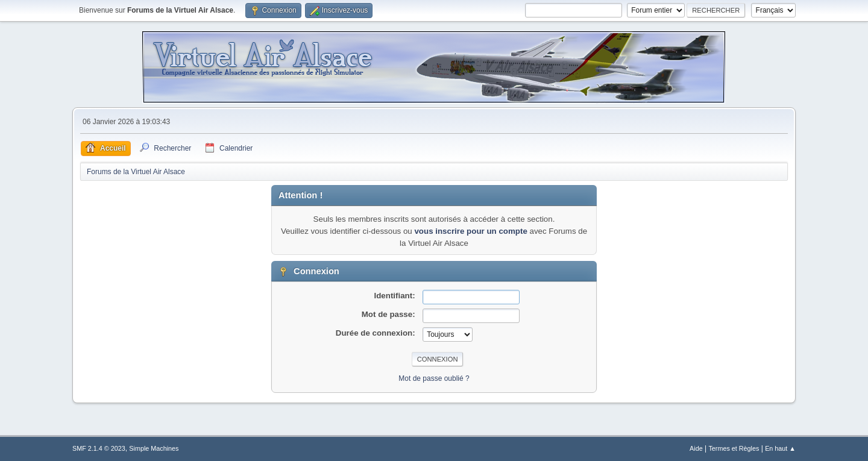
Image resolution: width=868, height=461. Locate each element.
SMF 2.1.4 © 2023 (99, 448)
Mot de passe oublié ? (434, 378)
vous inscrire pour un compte (470, 231)
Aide (696, 448)
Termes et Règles (734, 448)
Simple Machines (154, 448)
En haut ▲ (780, 448)
